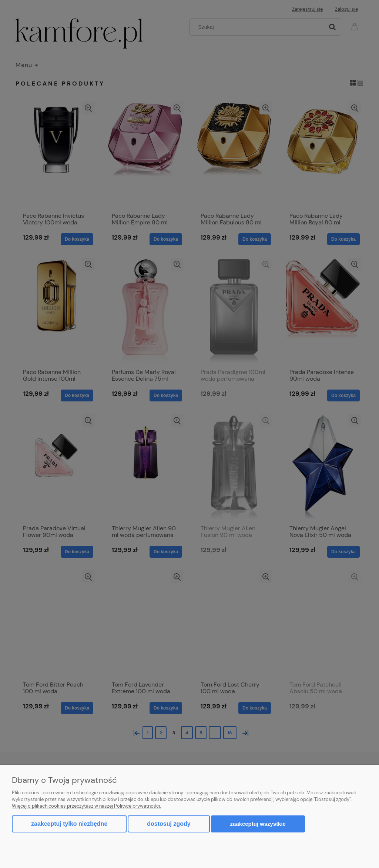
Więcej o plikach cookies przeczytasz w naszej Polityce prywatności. (86, 806)
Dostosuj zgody (169, 824)
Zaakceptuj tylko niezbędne (69, 824)
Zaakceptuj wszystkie (258, 824)
